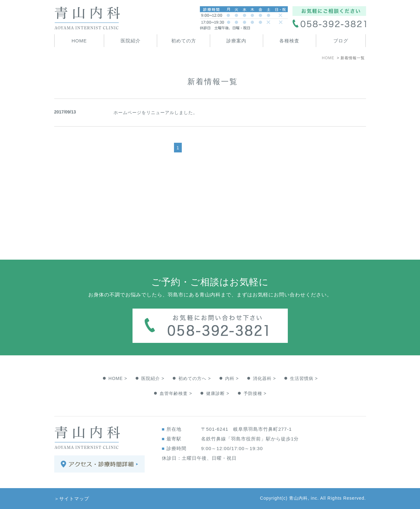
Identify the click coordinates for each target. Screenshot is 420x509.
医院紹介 (131, 41)
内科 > (232, 378)
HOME (79, 41)
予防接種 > (255, 393)
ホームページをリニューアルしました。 (156, 113)
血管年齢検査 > (176, 393)
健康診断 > (218, 393)
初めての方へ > (195, 378)
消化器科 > (264, 378)
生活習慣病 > (304, 378)
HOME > (118, 378)
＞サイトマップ (72, 499)
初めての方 (184, 41)
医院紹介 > (153, 378)
